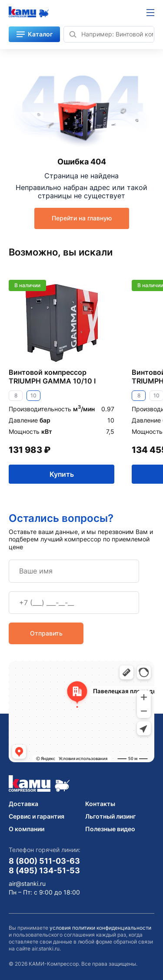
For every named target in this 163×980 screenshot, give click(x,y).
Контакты (100, 804)
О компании (27, 829)
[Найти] (73, 34)
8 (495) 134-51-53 (44, 870)
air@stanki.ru (27, 884)
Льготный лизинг (110, 816)
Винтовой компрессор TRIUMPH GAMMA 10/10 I (52, 377)
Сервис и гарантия (37, 816)
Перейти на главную (82, 218)
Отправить (46, 633)
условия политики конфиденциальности (100, 928)
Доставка (23, 804)
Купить (62, 474)
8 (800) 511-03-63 (44, 861)
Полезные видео (110, 829)
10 (33, 395)
